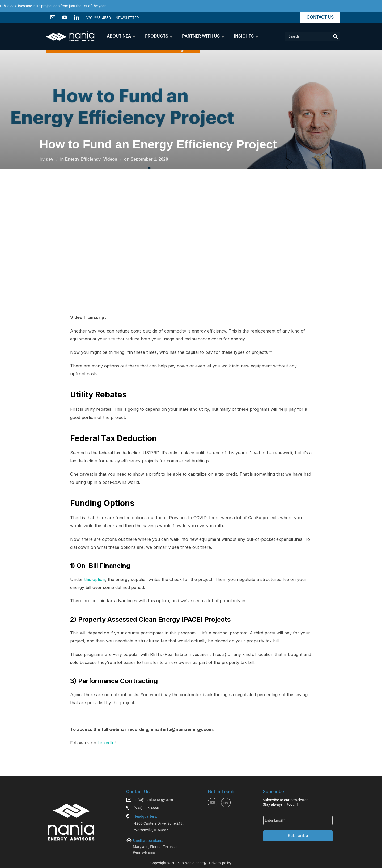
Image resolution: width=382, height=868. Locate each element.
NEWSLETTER (127, 18)
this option (95, 579)
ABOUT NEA (121, 36)
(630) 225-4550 (146, 808)
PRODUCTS (159, 36)
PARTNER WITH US (203, 36)
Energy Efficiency (83, 159)
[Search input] (309, 36)
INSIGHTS (246, 36)
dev (50, 159)
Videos (110, 159)
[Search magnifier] (336, 36)
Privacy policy (220, 863)
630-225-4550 (98, 18)
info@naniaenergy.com (154, 800)
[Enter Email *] (298, 820)
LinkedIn (106, 743)
